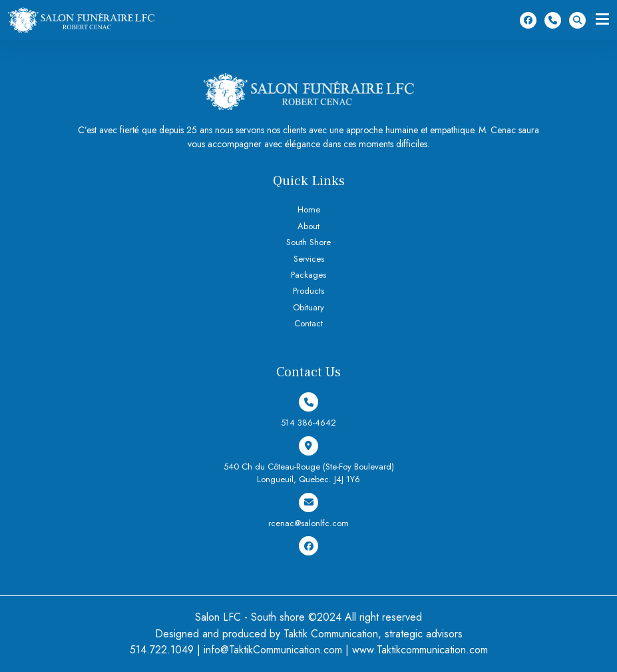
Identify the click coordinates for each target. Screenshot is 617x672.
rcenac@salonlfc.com (308, 511)
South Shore (308, 242)
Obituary (308, 307)
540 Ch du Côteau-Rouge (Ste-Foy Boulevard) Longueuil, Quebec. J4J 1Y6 (309, 461)
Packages (308, 275)
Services (309, 259)
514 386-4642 (553, 20)
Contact (308, 323)
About (308, 226)
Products (308, 291)
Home (309, 209)
